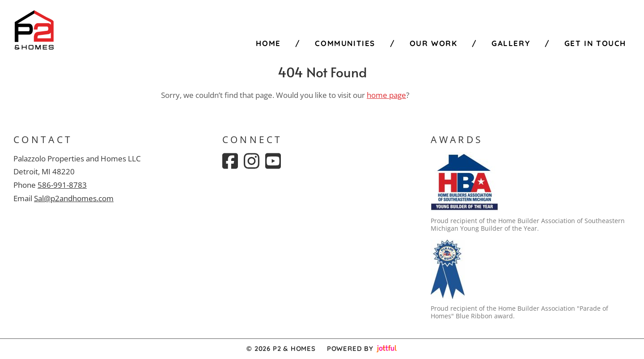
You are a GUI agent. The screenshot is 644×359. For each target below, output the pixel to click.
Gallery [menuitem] (511, 43)
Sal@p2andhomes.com (74, 198)
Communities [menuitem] (345, 43)
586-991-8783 (62, 185)
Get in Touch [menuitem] (595, 43)
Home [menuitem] (268, 43)
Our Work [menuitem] (434, 43)
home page (386, 95)
